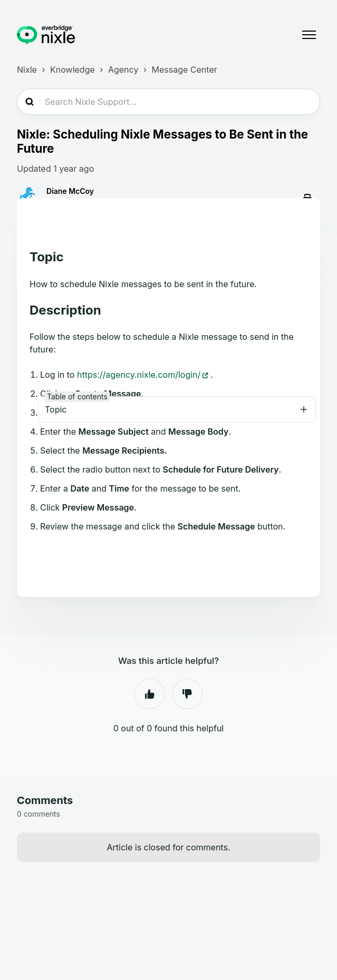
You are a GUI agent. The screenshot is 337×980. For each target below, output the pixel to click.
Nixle (27, 70)
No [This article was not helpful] (187, 694)
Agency (123, 70)
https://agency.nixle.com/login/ (139, 375)
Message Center (185, 70)
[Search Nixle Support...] (168, 102)
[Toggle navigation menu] (309, 35)
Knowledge (73, 70)
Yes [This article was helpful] (150, 694)
